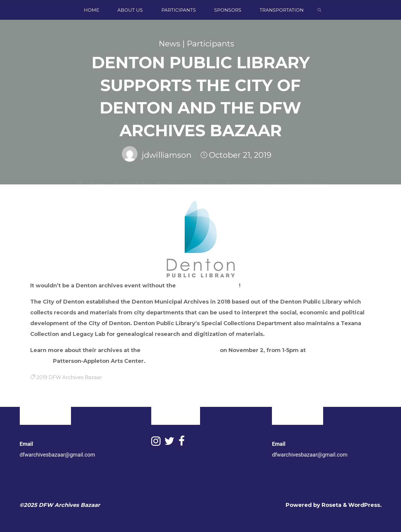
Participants (211, 44)
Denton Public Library (208, 286)
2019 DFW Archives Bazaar (180, 350)
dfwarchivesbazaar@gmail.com (57, 455)
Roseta (331, 505)
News (170, 44)
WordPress (364, 505)
